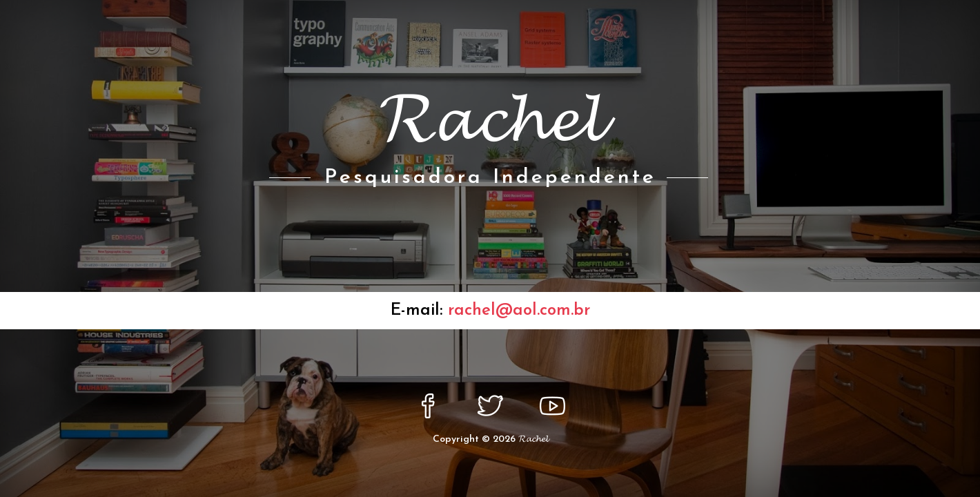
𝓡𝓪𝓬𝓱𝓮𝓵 (533, 439)
